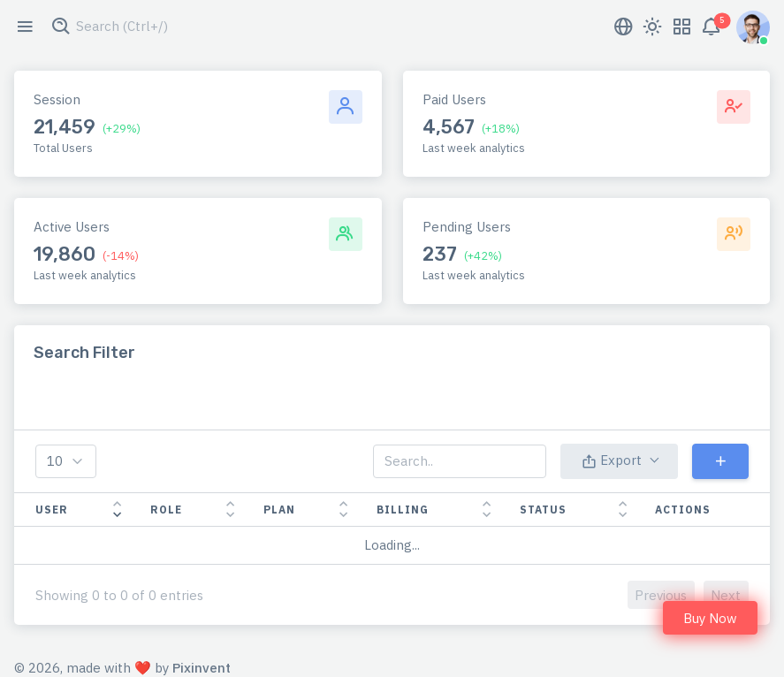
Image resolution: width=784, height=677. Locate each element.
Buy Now (710, 618)
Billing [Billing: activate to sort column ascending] (403, 510)
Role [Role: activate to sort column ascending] (166, 510)
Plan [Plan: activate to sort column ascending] (279, 510)
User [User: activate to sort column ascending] (52, 510)
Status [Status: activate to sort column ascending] (543, 510)
